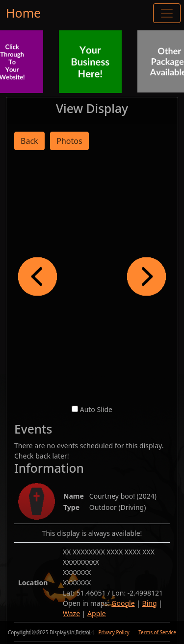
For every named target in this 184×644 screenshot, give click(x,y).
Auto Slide (96, 409)
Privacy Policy (114, 632)
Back (29, 141)
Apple (97, 613)
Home (23, 13)
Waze (71, 613)
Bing (150, 603)
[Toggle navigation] (167, 13)
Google (123, 603)
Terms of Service (157, 632)
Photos (69, 141)
